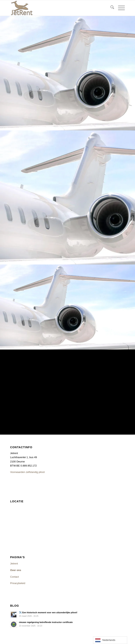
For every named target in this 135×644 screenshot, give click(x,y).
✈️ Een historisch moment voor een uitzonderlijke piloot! (48, 612)
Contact (15, 577)
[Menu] (119, 8)
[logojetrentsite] (56, 8)
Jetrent (14, 564)
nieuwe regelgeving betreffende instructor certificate (46, 622)
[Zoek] (110, 8)
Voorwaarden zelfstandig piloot (27, 472)
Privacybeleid (18, 583)
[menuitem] (110, 8)
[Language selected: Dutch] (110, 640)
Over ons (16, 570)
